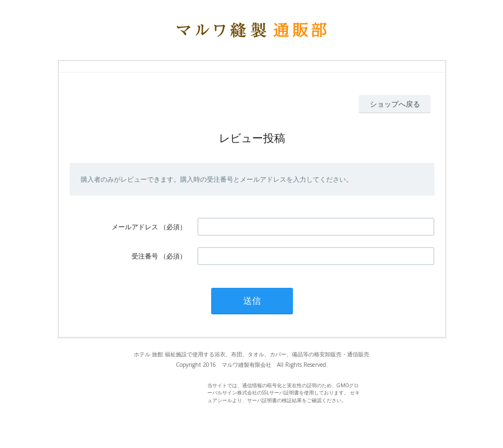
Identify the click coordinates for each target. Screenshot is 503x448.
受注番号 (145, 256)
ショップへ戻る (395, 104)
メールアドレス (135, 227)
